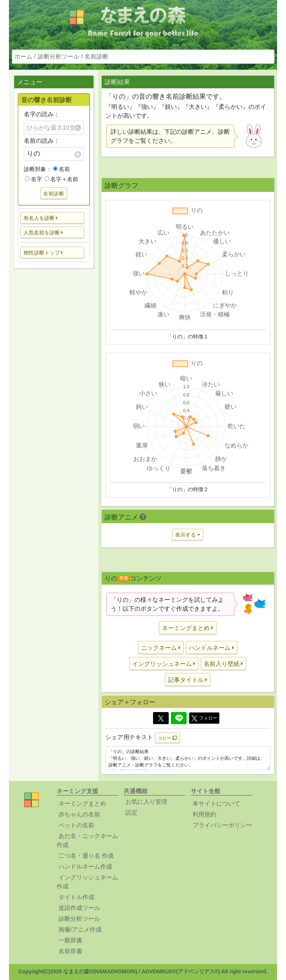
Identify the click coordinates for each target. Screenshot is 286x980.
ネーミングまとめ (82, 804)
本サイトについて (216, 804)
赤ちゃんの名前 (79, 814)
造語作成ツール (79, 908)
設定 (131, 813)
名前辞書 (70, 951)
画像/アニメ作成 (80, 930)
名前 (61, 169)
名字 (34, 179)
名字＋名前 (61, 179)
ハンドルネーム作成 (85, 867)
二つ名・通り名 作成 (86, 856)
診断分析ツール (58, 56)
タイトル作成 (76, 897)
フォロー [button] (204, 718)
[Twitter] (161, 718)
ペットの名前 (76, 825)
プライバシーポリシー (222, 825)
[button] (53, 218)
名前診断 (96, 56)
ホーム (23, 56)
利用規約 (204, 814)
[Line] (179, 718)
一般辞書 (70, 940)
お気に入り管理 (146, 802)
